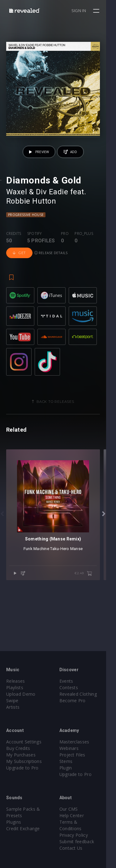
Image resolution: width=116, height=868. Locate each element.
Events (71, 681)
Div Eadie (52, 201)
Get (19, 263)
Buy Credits (18, 748)
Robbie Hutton (31, 211)
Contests (74, 687)
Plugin (71, 768)
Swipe (12, 701)
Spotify (35, 243)
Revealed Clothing (83, 694)
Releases (16, 681)
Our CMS (74, 809)
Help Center (77, 815)
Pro (65, 243)
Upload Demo (21, 694)
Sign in (89, 11)
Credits (14, 243)
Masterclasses (79, 742)
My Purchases (21, 755)
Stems (71, 761)
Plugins (14, 822)
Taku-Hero (64, 573)
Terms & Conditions (85, 822)
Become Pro (77, 701)
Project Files (77, 755)
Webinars (74, 748)
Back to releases (60, 416)
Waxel (17, 201)
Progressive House (26, 224)
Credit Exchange (23, 828)
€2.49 (93, 598)
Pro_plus (84, 243)
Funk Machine (41, 573)
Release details (51, 263)
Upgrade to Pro (22, 768)
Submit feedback (82, 835)
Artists (13, 707)
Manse (81, 573)
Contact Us (76, 842)
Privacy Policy (79, 828)
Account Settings (24, 742)
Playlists (15, 687)
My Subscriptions (24, 761)
